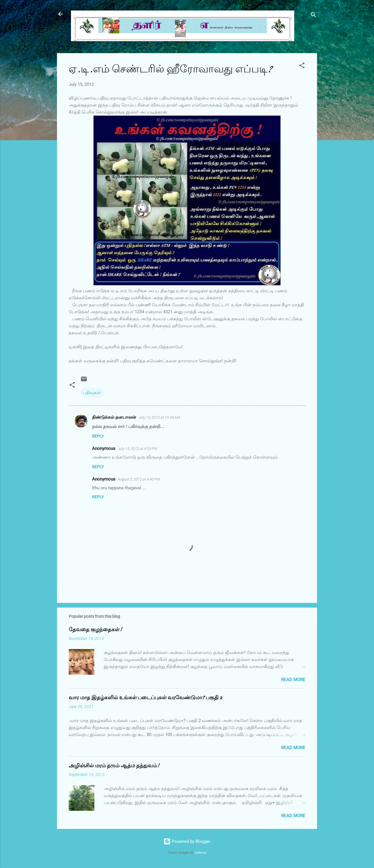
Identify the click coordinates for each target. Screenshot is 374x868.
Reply (98, 436)
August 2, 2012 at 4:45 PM (139, 479)
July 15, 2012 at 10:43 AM (159, 417)
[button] (302, 66)
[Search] (314, 16)
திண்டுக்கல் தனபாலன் (114, 417)
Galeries (200, 853)
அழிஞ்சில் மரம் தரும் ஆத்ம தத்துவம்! (114, 766)
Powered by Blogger (187, 841)
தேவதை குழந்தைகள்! (95, 630)
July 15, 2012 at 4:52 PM (137, 449)
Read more (293, 680)
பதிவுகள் (92, 393)
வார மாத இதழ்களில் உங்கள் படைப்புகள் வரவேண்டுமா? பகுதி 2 (145, 698)
